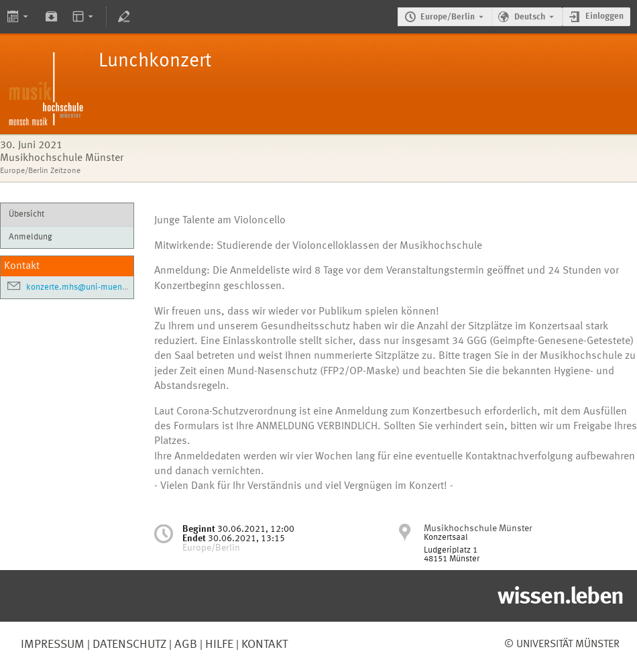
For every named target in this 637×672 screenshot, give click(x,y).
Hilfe (218, 645)
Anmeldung (31, 237)
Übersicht (26, 214)
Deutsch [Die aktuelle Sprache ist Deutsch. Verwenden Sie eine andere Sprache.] (530, 17)
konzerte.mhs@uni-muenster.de (87, 287)
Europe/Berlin (448, 17)
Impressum (53, 645)
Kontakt (265, 645)
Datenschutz (128, 645)
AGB (184, 645)
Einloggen (604, 16)
